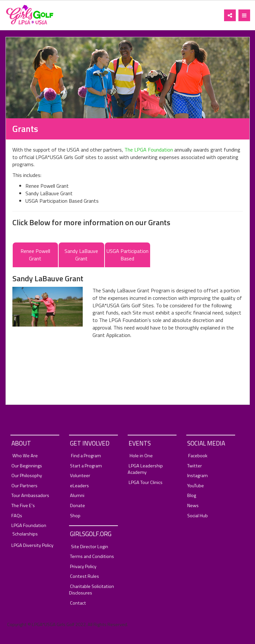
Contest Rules (85, 576)
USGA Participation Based (127, 255)
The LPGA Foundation (149, 150)
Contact (78, 603)
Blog (192, 496)
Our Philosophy (27, 476)
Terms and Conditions (92, 556)
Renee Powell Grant (35, 255)
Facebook (198, 456)
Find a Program (86, 456)
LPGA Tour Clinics (146, 483)
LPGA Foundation (29, 526)
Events (140, 443)
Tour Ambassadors (30, 496)
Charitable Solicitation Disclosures (92, 590)
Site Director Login (90, 547)
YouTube (196, 486)
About (21, 443)
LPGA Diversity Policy (32, 545)
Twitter (195, 466)
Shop (75, 516)
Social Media (206, 443)
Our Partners (24, 486)
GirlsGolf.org (91, 534)
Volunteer (80, 476)
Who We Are (25, 456)
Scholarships (25, 534)
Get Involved (90, 443)
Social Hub (198, 516)
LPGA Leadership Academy (145, 469)
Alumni (77, 496)
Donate (78, 506)
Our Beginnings (27, 466)
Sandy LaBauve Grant (81, 255)
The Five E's (23, 506)
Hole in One (141, 456)
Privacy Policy (83, 567)
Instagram (198, 476)
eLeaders (79, 486)
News (193, 506)
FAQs (17, 516)
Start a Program (86, 466)
